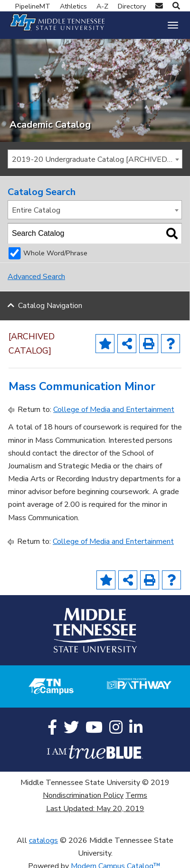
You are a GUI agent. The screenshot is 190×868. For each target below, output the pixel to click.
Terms (136, 794)
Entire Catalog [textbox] (36, 209)
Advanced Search (36, 276)
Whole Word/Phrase (55, 252)
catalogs (43, 839)
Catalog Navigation (50, 305)
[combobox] (95, 158)
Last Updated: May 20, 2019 (95, 807)
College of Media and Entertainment (114, 409)
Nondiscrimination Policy (83, 794)
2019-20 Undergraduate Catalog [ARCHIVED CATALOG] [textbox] (97, 158)
